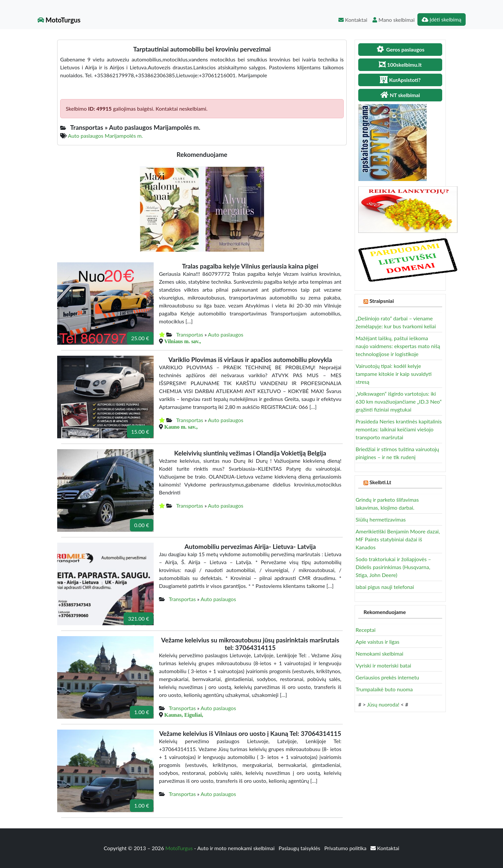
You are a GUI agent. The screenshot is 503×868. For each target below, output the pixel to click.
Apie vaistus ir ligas (378, 642)
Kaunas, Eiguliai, (184, 715)
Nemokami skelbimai (379, 653)
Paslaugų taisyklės (300, 848)
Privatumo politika (346, 848)
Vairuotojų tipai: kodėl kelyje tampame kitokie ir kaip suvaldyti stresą (394, 374)
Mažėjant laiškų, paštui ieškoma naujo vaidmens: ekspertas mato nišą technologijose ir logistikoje (398, 346)
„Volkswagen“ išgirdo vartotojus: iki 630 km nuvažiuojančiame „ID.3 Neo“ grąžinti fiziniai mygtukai (399, 401)
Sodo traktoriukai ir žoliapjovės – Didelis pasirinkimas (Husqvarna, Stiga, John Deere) (393, 567)
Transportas (190, 334)
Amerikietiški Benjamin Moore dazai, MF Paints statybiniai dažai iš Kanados (398, 539)
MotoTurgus (59, 20)
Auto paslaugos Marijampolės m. (106, 136)
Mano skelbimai (393, 20)
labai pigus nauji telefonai (385, 587)
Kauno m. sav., (181, 427)
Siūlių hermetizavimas (381, 519)
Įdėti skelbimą (442, 19)
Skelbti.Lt (380, 482)
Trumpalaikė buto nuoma (384, 689)
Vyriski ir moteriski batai (383, 665)
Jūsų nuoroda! (383, 704)
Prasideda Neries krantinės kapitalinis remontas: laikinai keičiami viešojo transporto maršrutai (399, 429)
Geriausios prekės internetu (387, 677)
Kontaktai (353, 20)
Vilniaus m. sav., (183, 341)
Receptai (366, 630)
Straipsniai (382, 301)
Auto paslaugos (226, 334)
